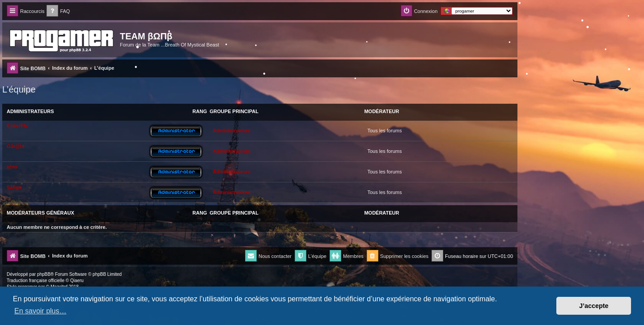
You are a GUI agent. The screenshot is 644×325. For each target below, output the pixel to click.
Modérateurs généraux (40, 213)
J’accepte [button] (594, 306)
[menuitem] (58, 11)
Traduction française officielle (36, 281)
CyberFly (17, 126)
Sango (14, 187)
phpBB (44, 274)
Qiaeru (77, 281)
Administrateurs (30, 111)
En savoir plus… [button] (40, 311)
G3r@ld (15, 146)
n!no (12, 167)
